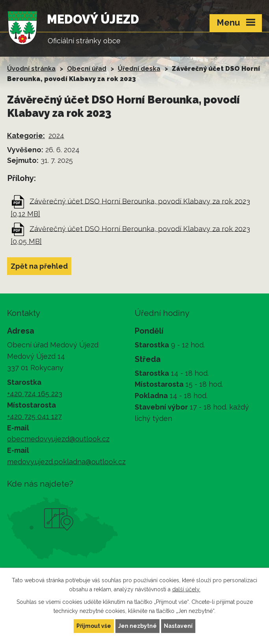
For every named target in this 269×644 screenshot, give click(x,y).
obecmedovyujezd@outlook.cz (58, 439)
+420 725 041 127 (34, 416)
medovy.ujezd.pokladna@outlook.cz (66, 462)
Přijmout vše (94, 626)
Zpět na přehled (39, 266)
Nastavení (178, 626)
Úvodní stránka (31, 69)
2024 (56, 136)
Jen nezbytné (137, 626)
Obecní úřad (87, 69)
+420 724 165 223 (35, 394)
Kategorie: (26, 136)
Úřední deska (139, 69)
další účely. (186, 589)
